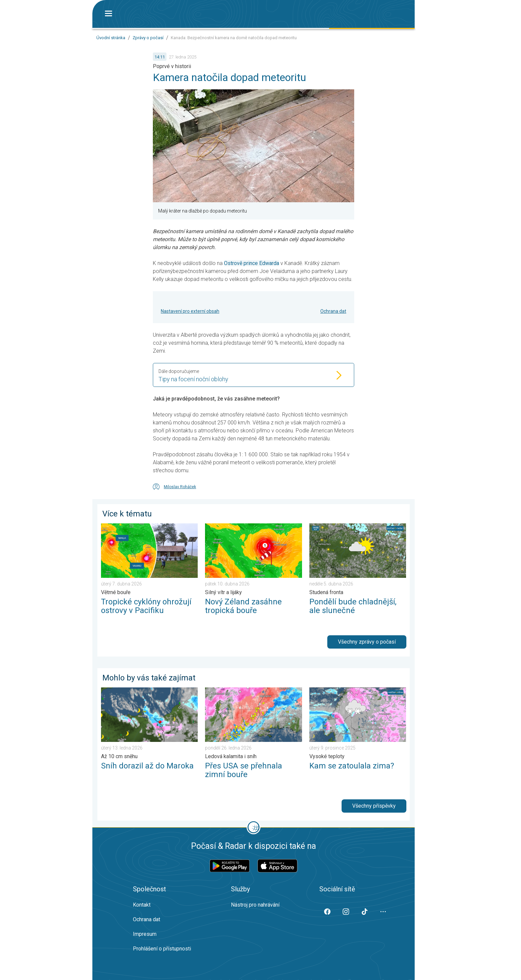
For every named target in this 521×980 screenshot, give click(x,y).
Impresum (145, 934)
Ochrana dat (333, 311)
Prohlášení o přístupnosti (162, 949)
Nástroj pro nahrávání (255, 905)
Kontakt (142, 905)
